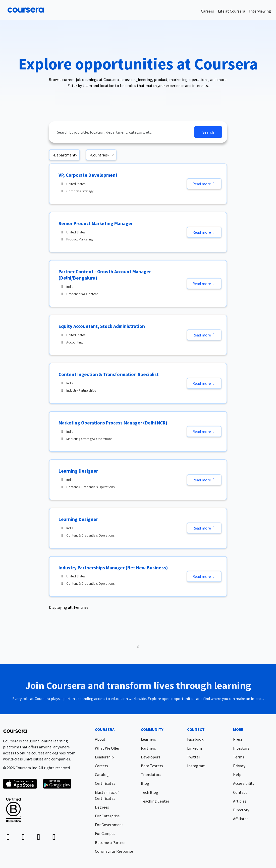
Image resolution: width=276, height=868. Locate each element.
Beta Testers (152, 766)
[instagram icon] (54, 838)
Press (238, 739)
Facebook (195, 739)
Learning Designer (78, 471)
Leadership (104, 757)
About (100, 739)
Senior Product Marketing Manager (96, 223)
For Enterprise (107, 816)
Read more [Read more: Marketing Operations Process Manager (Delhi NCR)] (204, 431)
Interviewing (260, 11)
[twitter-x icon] (39, 838)
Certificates (105, 783)
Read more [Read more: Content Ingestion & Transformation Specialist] (204, 383)
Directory (241, 810)
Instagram (196, 766)
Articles (240, 801)
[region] (138, 388)
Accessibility (244, 783)
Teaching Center (155, 801)
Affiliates (241, 819)
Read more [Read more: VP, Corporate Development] (204, 184)
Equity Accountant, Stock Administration (102, 326)
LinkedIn (195, 748)
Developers (151, 757)
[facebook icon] (23, 838)
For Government (109, 825)
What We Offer (107, 748)
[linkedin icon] (8, 838)
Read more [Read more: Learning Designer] (204, 480)
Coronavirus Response (114, 851)
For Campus (105, 833)
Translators (151, 774)
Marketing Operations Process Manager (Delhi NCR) (113, 423)
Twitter (194, 757)
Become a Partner (110, 842)
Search (208, 132)
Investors (241, 748)
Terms (239, 757)
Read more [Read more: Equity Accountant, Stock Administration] (204, 335)
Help (237, 774)
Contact (240, 792)
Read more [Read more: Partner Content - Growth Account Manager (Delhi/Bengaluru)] (204, 284)
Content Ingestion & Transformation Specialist (109, 374)
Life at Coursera (232, 11)
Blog (145, 783)
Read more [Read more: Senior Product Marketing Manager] (204, 232)
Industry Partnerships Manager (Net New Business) (113, 568)
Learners (148, 739)
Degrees (102, 807)
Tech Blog (150, 792)
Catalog (102, 774)
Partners (148, 748)
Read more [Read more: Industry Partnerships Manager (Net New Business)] (204, 576)
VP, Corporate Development (88, 175)
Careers (207, 11)
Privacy (239, 766)
